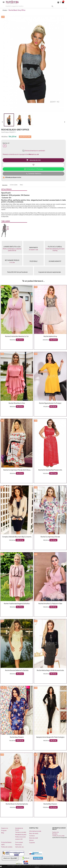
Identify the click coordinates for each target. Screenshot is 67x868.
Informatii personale (35, 831)
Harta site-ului (19, 847)
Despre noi (5, 828)
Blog (3, 833)
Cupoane (32, 843)
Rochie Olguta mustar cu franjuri (50, 403)
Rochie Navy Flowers (17, 737)
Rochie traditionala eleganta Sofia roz (17, 604)
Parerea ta (18, 845)
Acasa (5, 10)
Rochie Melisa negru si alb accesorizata (50, 670)
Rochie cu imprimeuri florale (50, 537)
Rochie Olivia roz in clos (17, 403)
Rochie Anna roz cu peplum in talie (50, 604)
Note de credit (34, 838)
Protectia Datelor (6, 842)
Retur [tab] (22, 185)
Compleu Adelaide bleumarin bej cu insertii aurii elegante (17, 537)
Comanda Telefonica (33, 174)
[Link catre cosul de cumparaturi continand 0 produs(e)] (63, 2)
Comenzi (32, 836)
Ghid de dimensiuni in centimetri (34, 151)
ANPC (3, 845)
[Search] (28, 6)
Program (4, 830)
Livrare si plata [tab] (14, 185)
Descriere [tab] (5, 185)
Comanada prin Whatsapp (34, 169)
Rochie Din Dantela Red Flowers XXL (50, 470)
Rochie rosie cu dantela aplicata (17, 804)
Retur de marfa (34, 833)
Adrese (31, 840)
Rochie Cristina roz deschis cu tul (17, 336)
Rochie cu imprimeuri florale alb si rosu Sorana (17, 470)
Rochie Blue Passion (50, 804)
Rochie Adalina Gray (50, 336)
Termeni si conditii (21, 832)
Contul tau (34, 828)
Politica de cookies (7, 847)
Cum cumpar (19, 842)
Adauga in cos (33, 160)
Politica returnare (21, 837)
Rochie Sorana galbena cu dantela (17, 670)
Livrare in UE (19, 839)
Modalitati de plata (21, 835)
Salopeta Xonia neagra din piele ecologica (50, 737)
